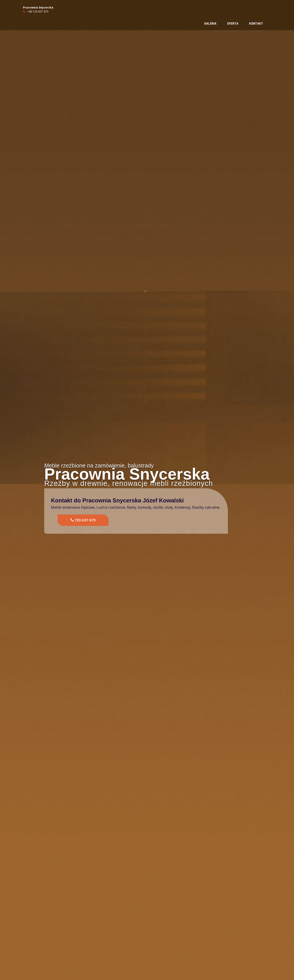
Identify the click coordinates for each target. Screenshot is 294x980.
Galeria (210, 23)
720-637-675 (83, 520)
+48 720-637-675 (36, 12)
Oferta (233, 23)
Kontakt (256, 23)
